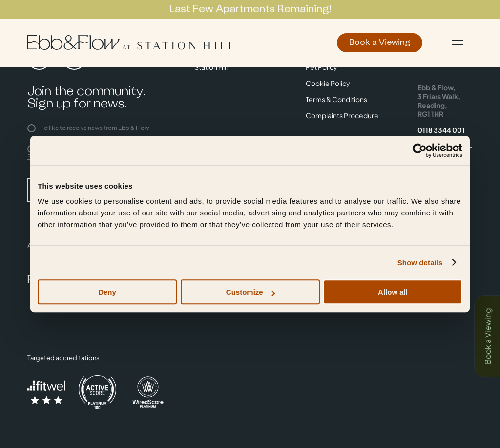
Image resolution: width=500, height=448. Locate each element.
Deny (107, 292)
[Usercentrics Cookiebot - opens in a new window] (420, 150)
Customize (250, 292)
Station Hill (211, 67)
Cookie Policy (328, 83)
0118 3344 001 (441, 130)
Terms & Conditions (336, 99)
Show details (420, 263)
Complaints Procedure (342, 115)
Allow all (393, 292)
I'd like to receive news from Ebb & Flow (88, 128)
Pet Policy (322, 67)
